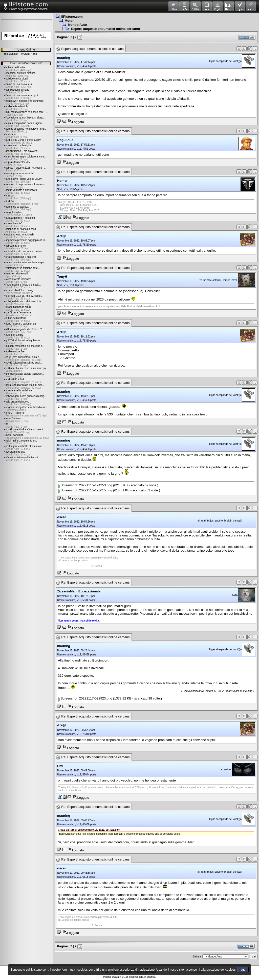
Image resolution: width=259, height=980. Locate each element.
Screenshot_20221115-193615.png (85, 490)
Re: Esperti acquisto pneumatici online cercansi (96, 131)
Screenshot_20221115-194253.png (85, 485)
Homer (62, 181)
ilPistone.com (72, 17)
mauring (64, 58)
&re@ (61, 236)
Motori (70, 21)
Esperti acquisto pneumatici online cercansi (105, 29)
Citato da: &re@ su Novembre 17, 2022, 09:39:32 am (89, 830)
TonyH (62, 277)
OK (243, 970)
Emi (60, 766)
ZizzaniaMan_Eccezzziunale (79, 591)
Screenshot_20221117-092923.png (85, 698)
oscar (62, 517)
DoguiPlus (65, 140)
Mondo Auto (77, 25)
